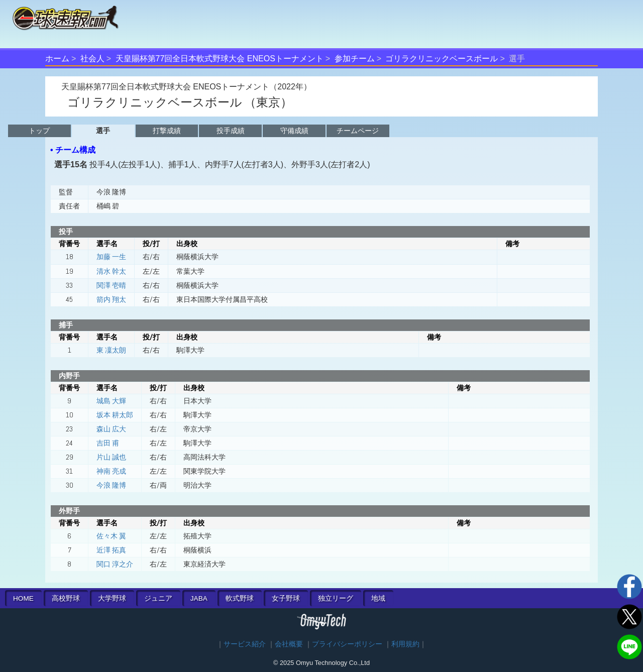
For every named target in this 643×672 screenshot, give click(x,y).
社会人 (92, 59)
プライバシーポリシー (347, 644)
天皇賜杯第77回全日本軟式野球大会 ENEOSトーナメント (220, 59)
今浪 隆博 (111, 485)
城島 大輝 (111, 401)
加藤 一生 (111, 257)
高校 (66, 598)
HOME (23, 598)
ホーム (57, 59)
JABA (199, 598)
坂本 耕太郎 (115, 415)
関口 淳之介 (115, 564)
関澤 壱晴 (111, 285)
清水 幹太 (111, 271)
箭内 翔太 (111, 299)
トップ (39, 131)
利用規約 (405, 644)
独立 (336, 598)
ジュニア (158, 598)
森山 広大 (111, 429)
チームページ (358, 131)
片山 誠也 (111, 457)
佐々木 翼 (111, 536)
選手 (103, 131)
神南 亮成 (111, 471)
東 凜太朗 (111, 350)
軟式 (240, 598)
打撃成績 (167, 131)
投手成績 (231, 131)
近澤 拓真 (111, 550)
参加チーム (355, 59)
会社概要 (289, 644)
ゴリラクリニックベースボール (442, 59)
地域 (378, 598)
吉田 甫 (108, 443)
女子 (286, 598)
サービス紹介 (245, 644)
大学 (112, 598)
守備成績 (294, 131)
